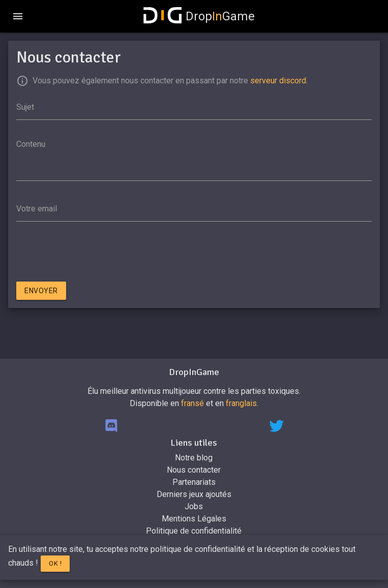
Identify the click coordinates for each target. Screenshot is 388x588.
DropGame (199, 16)
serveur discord (278, 81)
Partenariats (194, 482)
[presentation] (94, 254)
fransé (192, 403)
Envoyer (41, 291)
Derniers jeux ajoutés (194, 494)
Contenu (31, 144)
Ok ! (55, 563)
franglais (241, 403)
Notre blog (194, 458)
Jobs (194, 506)
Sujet (25, 107)
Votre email (37, 209)
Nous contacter (194, 470)
